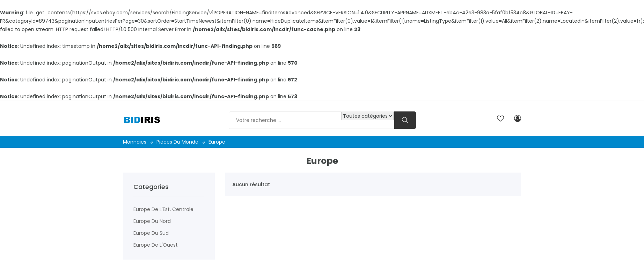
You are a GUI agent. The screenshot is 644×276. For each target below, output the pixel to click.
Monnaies (138, 142)
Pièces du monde (181, 142)
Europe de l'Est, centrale (163, 209)
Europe (217, 142)
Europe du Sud (151, 233)
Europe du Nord (152, 221)
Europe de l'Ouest (156, 245)
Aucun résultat (251, 184)
